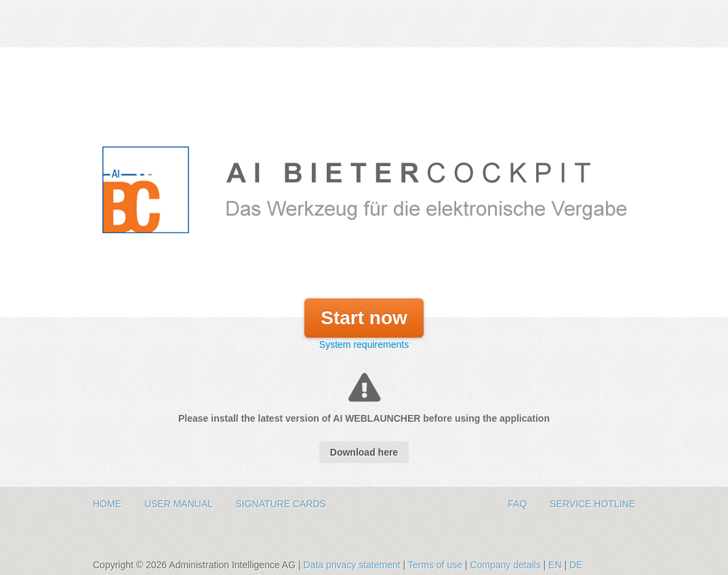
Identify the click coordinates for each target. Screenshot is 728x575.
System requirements (364, 344)
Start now (364, 318)
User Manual (180, 504)
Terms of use (437, 565)
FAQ (519, 504)
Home (108, 504)
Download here (364, 452)
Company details (506, 565)
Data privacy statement (353, 565)
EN (555, 565)
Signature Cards (281, 504)
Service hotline (592, 504)
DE (576, 565)
